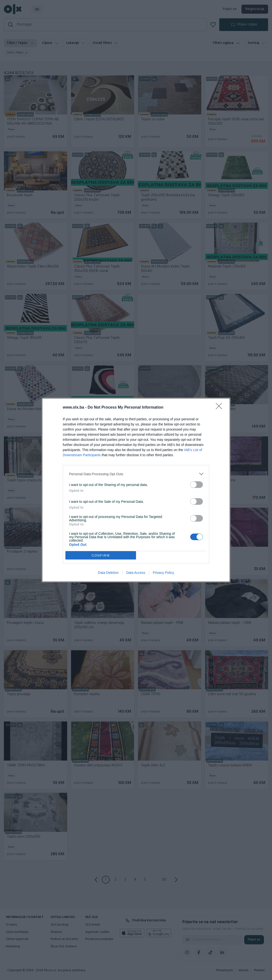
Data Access (136, 573)
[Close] (220, 408)
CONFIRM (101, 555)
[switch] (197, 485)
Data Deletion (108, 573)
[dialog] (136, 490)
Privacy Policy (163, 573)
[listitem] (136, 474)
